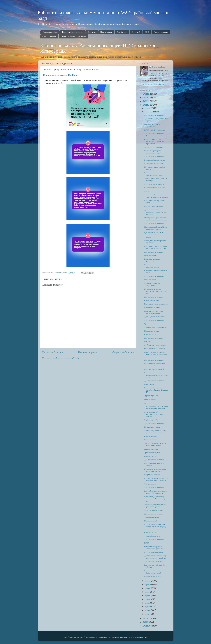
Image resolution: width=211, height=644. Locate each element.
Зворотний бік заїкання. (154, 147)
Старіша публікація (123, 352)
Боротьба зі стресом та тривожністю (153, 125)
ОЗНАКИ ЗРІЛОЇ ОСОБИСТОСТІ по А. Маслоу (154, 414)
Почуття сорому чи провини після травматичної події (155, 247)
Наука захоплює (151, 440)
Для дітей (136, 32)
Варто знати (149, 384)
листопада (149, 112)
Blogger (143, 637)
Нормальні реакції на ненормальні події (153, 152)
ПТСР (147, 543)
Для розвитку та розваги (154, 184)
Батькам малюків (151, 449)
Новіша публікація (53, 352)
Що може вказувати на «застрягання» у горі (153, 174)
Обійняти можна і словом (154, 348)
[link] (60, 75)
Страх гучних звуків (152, 300)
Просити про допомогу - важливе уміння (154, 266)
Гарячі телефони (161, 32)
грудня (148, 108)
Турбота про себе (151, 396)
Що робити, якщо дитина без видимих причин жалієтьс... (156, 479)
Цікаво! (147, 324)
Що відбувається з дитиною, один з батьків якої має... (155, 492)
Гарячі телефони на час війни (73, 36)
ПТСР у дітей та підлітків (155, 130)
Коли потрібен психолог (73, 32)
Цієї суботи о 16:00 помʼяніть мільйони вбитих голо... (156, 235)
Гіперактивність (150, 255)
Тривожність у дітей (152, 452)
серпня (148, 588)
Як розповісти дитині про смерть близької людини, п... (155, 527)
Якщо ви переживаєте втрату (156, 327)
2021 (146, 622)
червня (148, 596)
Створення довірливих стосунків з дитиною (153, 548)
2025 (146, 98)
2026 (146, 94)
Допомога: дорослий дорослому (152, 284)
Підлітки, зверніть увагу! (154, 369)
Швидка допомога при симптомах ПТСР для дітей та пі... (156, 375)
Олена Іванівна (158, 67)
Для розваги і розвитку (153, 561)
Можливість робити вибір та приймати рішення (156, 228)
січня (147, 614)
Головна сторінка (50, 32)
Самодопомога (150, 334)
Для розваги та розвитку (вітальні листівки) (154, 135)
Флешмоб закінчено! (152, 536)
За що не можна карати (154, 510)
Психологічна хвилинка (153, 206)
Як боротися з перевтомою (155, 345)
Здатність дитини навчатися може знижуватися (155, 444)
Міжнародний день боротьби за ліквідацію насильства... (156, 219)
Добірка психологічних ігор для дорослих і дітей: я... (155, 557)
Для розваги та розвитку (154, 115)
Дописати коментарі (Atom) (67, 358)
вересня (148, 585)
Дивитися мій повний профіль (152, 84)
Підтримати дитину (152, 307)
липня (147, 592)
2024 (146, 101)
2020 (146, 626)
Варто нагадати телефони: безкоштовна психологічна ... (156, 354)
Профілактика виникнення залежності (155, 365)
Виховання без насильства (155, 160)
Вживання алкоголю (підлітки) (152, 260)
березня (148, 606)
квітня (148, 603)
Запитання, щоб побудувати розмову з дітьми (155, 506)
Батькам (147, 342)
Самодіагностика (151, 436)
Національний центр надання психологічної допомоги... (156, 407)
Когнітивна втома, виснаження (156, 304)
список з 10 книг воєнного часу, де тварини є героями (156, 196)
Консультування (49, 36)
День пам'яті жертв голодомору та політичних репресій (156, 212)
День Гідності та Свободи (155, 317)
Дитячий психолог (152, 517)
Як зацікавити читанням (154, 163)
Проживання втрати (152, 427)
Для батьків (122, 32)
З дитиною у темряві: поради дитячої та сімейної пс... (156, 431)
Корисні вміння (150, 399)
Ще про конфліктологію (154, 552)
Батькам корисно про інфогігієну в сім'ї (153, 572)
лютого (148, 610)
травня (148, 599)
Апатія (147, 191)
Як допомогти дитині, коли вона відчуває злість (155, 470)
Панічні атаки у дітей (153, 576)
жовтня (148, 581)
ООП (147, 32)
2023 (146, 105)
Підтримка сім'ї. (151, 521)
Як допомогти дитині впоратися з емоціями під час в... (155, 291)
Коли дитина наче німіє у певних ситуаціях (154, 312)
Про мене (92, 32)
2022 (146, 618)
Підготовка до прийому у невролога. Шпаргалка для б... (156, 499)
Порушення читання (152, 475)
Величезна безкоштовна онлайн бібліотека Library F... (156, 390)
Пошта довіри (106, 32)
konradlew (122, 637)
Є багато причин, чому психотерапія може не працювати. (154, 141)
